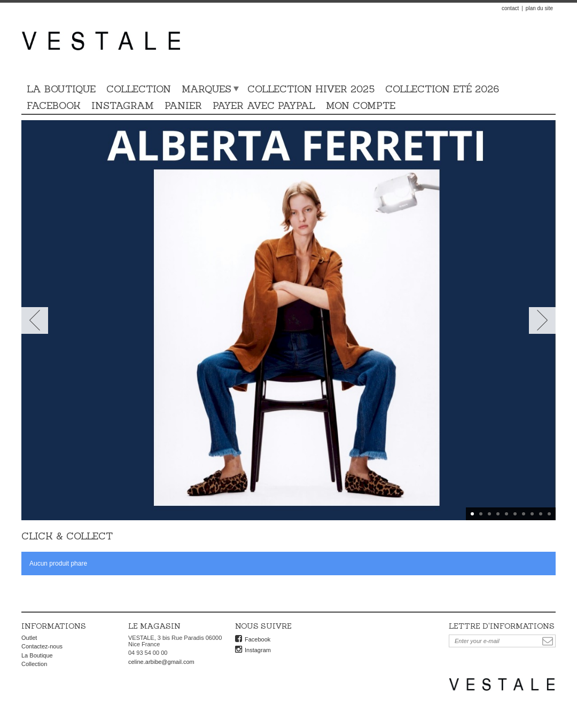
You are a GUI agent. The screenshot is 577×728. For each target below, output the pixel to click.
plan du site (539, 8)
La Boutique (61, 89)
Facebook (54, 105)
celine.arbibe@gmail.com (161, 662)
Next (542, 320)
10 (549, 514)
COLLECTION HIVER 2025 (311, 89)
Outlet (29, 638)
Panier (183, 105)
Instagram (123, 105)
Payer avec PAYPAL (264, 105)
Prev (35, 320)
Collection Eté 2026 (442, 89)
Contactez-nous (42, 646)
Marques (206, 89)
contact (510, 8)
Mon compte (361, 105)
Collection (139, 89)
